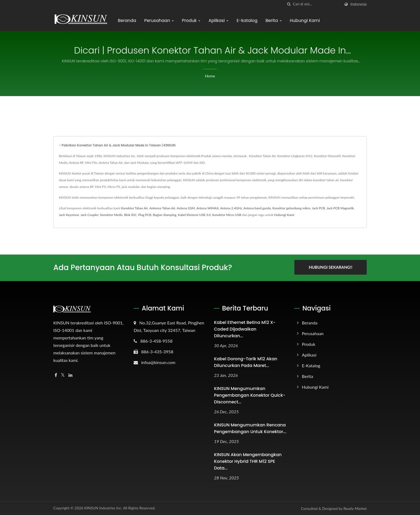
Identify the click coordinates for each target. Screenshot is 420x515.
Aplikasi (218, 20)
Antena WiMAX (207, 208)
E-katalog (247, 20)
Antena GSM (186, 208)
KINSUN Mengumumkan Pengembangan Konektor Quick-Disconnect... (250, 395)
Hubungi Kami (305, 20)
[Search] (317, 4)
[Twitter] (63, 375)
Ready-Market (355, 508)
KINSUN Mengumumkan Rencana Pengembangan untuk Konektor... (250, 428)
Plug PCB (145, 215)
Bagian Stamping (165, 215)
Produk (191, 20)
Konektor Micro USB (227, 215)
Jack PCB (319, 208)
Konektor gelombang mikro (291, 208)
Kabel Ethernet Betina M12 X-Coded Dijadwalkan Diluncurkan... (245, 329)
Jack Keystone (69, 215)
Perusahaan (159, 20)
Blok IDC (130, 215)
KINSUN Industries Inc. (103, 508)
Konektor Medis (111, 215)
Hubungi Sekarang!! (331, 267)
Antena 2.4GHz (231, 208)
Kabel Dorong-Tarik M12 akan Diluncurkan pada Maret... (246, 362)
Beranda (127, 20)
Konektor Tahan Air (134, 208)
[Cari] (289, 4)
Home (210, 76)
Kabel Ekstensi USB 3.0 (194, 215)
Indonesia (359, 4)
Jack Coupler (90, 215)
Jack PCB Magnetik (340, 208)
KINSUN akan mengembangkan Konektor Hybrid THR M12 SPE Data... (248, 461)
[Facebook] (56, 375)
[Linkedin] (70, 375)
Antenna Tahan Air (162, 208)
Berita (274, 20)
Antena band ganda (257, 208)
